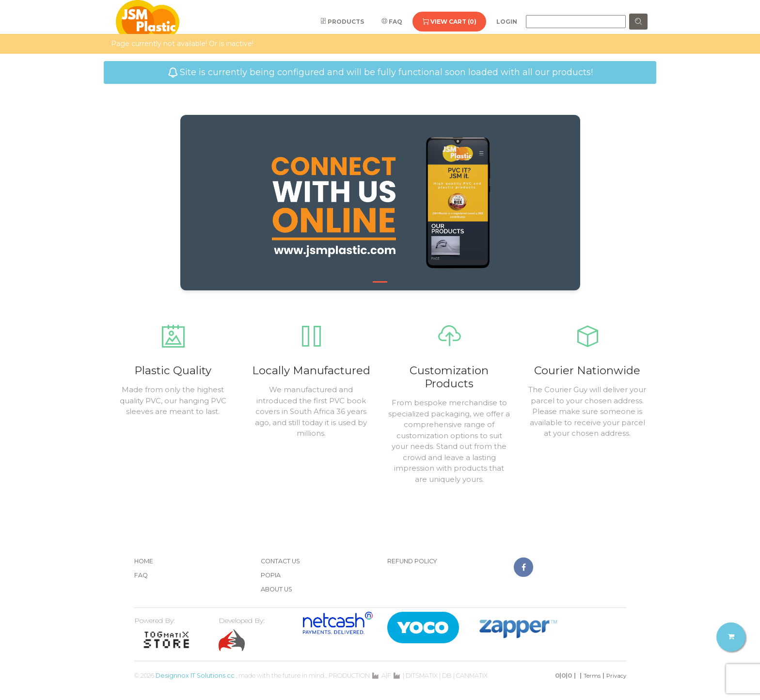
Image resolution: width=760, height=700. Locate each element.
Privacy (616, 676)
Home (144, 561)
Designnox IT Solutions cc (195, 676)
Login (507, 22)
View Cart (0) (449, 22)
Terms (592, 676)
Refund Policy (412, 561)
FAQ (392, 22)
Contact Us (280, 561)
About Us (277, 589)
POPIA (271, 575)
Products (342, 22)
